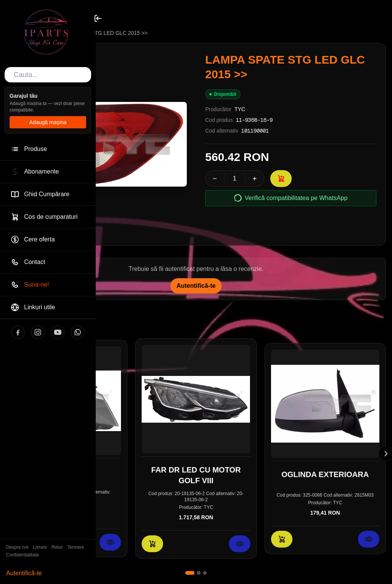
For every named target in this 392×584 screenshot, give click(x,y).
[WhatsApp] (71, 332)
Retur (57, 547)
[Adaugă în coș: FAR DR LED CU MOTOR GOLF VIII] (152, 544)
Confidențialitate (23, 555)
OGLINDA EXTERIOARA (325, 474)
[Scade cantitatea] (215, 179)
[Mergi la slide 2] (199, 573)
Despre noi (17, 547)
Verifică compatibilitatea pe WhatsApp (291, 198)
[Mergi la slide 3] (205, 573)
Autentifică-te (24, 573)
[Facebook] (11, 332)
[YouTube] (51, 332)
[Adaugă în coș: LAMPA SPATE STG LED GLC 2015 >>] (281, 179)
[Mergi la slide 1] (190, 573)
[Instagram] (31, 332)
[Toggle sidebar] (98, 18)
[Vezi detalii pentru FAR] (110, 542)
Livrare (40, 547)
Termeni (76, 547)
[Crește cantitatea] (255, 179)
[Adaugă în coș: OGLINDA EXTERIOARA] (282, 539)
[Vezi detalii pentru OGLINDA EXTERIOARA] (369, 539)
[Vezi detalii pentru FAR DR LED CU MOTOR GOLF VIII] (240, 544)
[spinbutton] (235, 179)
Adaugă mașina (48, 122)
